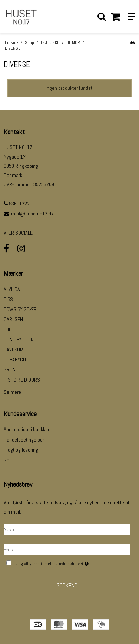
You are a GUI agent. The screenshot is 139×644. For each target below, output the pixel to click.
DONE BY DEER (19, 340)
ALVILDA (12, 289)
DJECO (11, 330)
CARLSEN (13, 319)
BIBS (8, 299)
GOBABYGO (15, 360)
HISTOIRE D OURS (22, 380)
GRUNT (11, 369)
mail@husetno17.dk (32, 214)
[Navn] (67, 529)
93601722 (17, 204)
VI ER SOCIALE (18, 233)
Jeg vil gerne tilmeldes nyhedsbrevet (64, 563)
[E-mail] (67, 549)
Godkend (67, 585)
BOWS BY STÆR (20, 309)
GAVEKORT (15, 350)
